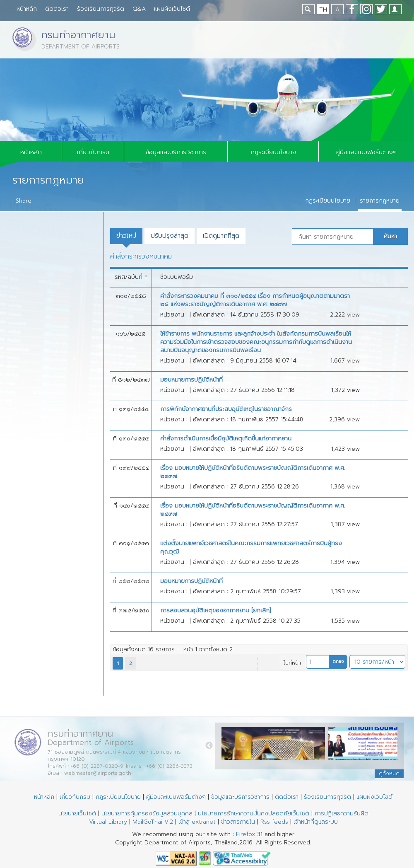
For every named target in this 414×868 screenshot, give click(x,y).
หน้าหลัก (27, 9)
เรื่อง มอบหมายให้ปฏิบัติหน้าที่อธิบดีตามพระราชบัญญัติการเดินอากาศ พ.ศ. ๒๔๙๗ (253, 472)
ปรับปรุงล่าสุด (170, 236)
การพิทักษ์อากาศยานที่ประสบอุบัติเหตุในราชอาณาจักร (226, 409)
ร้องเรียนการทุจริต (101, 9)
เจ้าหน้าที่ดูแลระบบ (316, 822)
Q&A (139, 9)
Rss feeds (274, 822)
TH (323, 10)
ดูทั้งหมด (389, 774)
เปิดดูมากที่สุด (221, 236)
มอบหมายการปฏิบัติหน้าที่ (191, 380)
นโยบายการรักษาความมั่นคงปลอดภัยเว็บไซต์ (254, 814)
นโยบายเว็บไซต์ (77, 814)
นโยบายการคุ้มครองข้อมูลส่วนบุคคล (147, 814)
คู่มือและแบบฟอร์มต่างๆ (366, 152)
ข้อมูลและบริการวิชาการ (176, 152)
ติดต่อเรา (57, 9)
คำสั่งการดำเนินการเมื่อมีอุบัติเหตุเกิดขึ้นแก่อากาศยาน (226, 439)
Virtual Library (108, 822)
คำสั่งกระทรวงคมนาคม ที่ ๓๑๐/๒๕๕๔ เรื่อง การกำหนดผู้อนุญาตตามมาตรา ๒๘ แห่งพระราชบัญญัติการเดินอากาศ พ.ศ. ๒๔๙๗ (255, 300)
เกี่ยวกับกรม (93, 152)
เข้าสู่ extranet (197, 822)
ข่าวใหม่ (126, 236)
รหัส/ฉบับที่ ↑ (131, 277)
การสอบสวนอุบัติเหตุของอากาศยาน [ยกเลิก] (216, 611)
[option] (275, 746)
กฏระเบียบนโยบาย (273, 152)
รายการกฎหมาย (380, 201)
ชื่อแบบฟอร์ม (177, 277)
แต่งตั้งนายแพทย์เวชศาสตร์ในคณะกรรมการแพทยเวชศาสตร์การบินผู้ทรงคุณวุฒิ (251, 548)
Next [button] (410, 746)
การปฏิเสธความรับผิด (342, 814)
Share (24, 201)
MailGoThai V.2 (153, 822)
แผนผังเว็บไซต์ (172, 9)
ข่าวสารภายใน (238, 822)
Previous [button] (209, 746)
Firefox (246, 834)
